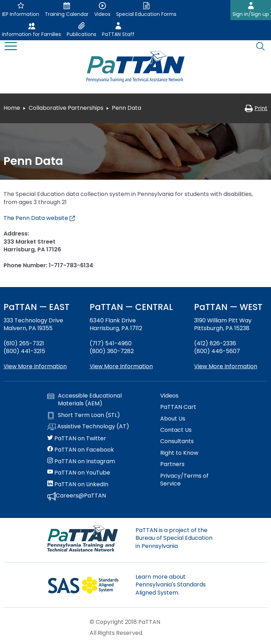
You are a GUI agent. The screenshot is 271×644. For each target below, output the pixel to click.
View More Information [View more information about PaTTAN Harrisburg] (121, 366)
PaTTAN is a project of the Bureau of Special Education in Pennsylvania (174, 538)
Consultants (177, 441)
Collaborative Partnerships (66, 108)
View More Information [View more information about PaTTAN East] (35, 366)
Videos (169, 396)
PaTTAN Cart (178, 407)
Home (12, 108)
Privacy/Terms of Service (184, 480)
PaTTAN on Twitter (77, 439)
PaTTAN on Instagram (81, 461)
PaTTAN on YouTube (79, 473)
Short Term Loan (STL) (84, 415)
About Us (173, 419)
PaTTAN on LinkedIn (78, 484)
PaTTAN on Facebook (81, 450)
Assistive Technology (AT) (88, 427)
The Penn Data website (39, 218)
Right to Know (179, 453)
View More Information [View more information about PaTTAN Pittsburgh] (226, 366)
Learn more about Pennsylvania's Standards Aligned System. (171, 585)
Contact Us (176, 430)
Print (256, 108)
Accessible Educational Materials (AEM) (85, 400)
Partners (172, 464)
